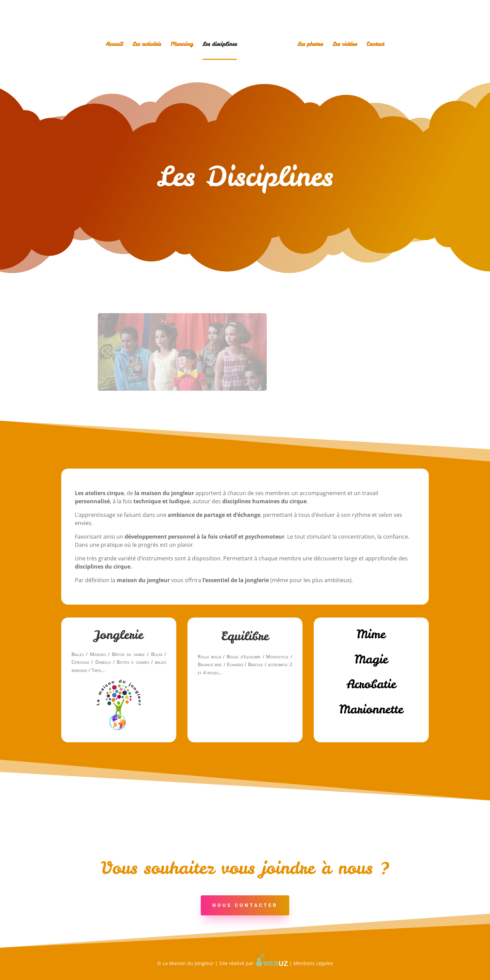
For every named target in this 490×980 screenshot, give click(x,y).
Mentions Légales (313, 963)
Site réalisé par (254, 963)
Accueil (114, 45)
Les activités (147, 45)
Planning (182, 45)
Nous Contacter (245, 905)
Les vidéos (345, 45)
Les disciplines (220, 45)
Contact (375, 45)
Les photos (310, 45)
